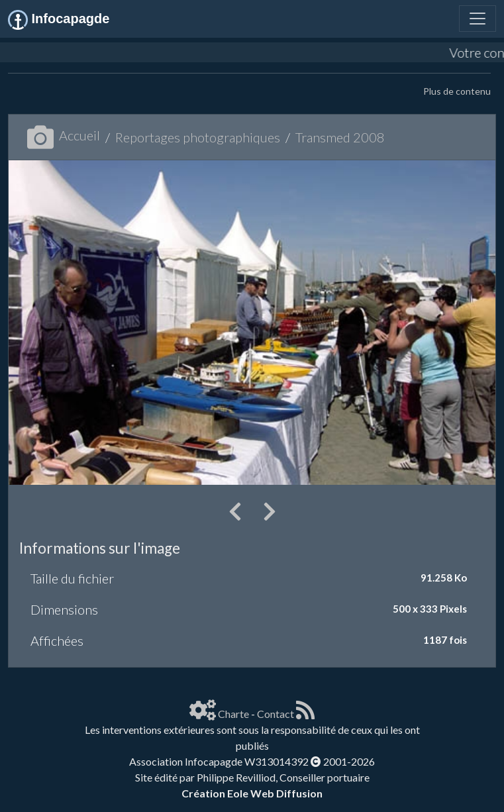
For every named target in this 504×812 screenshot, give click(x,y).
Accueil (64, 135)
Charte (233, 714)
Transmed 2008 (340, 137)
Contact (276, 714)
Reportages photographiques (198, 137)
